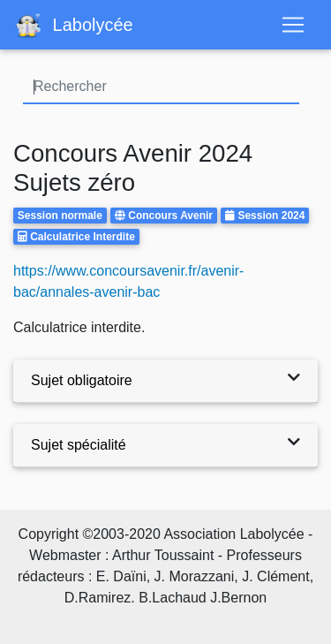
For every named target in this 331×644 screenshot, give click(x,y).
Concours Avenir (170, 216)
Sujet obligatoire (82, 380)
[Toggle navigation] (293, 25)
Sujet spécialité (79, 445)
